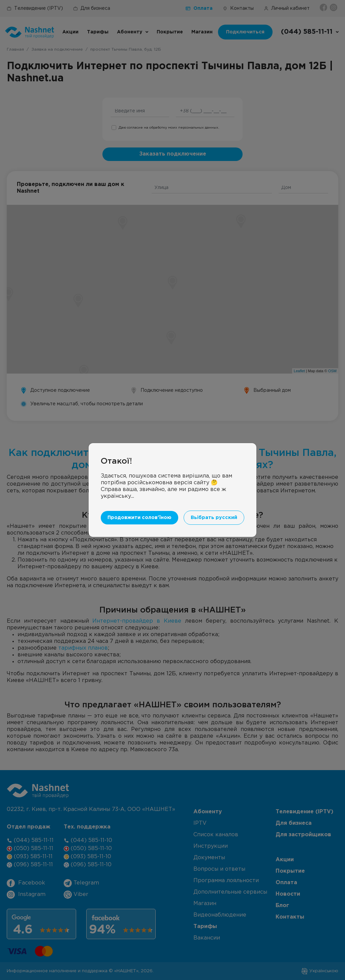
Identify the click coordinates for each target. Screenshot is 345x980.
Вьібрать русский (214, 518)
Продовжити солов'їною (139, 518)
